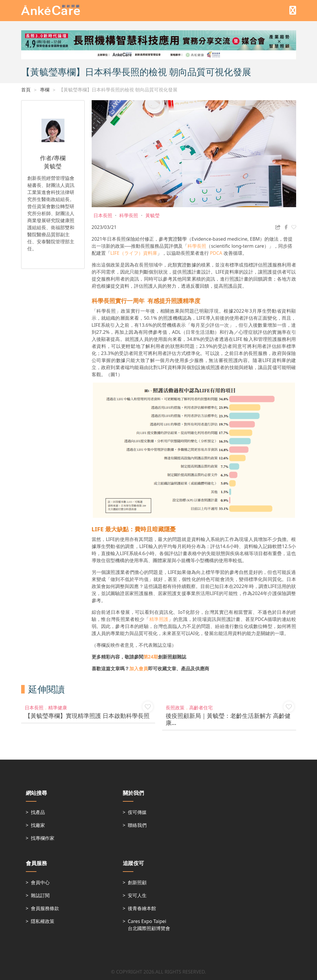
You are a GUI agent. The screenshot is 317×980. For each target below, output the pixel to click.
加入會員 (139, 669)
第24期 (151, 657)
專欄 (45, 90)
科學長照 (197, 246)
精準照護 (159, 619)
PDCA (216, 253)
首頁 (26, 90)
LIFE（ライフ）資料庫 (134, 253)
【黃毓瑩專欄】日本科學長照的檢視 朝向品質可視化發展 (118, 90)
